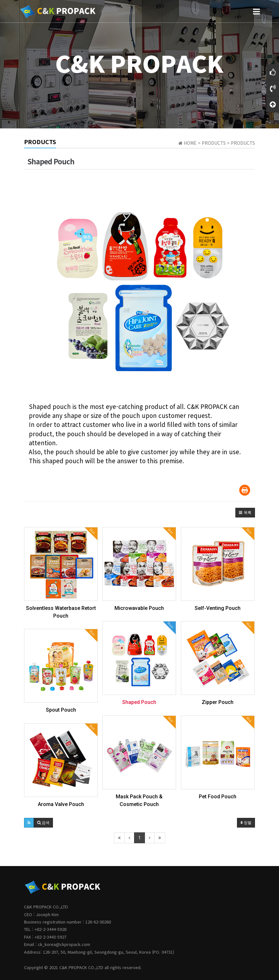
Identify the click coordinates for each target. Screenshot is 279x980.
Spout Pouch (61, 710)
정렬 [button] (246, 823)
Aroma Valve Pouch (61, 804)
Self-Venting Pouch (218, 608)
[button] (245, 513)
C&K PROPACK (73, 967)
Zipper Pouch (218, 702)
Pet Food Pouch (218, 797)
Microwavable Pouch (139, 608)
